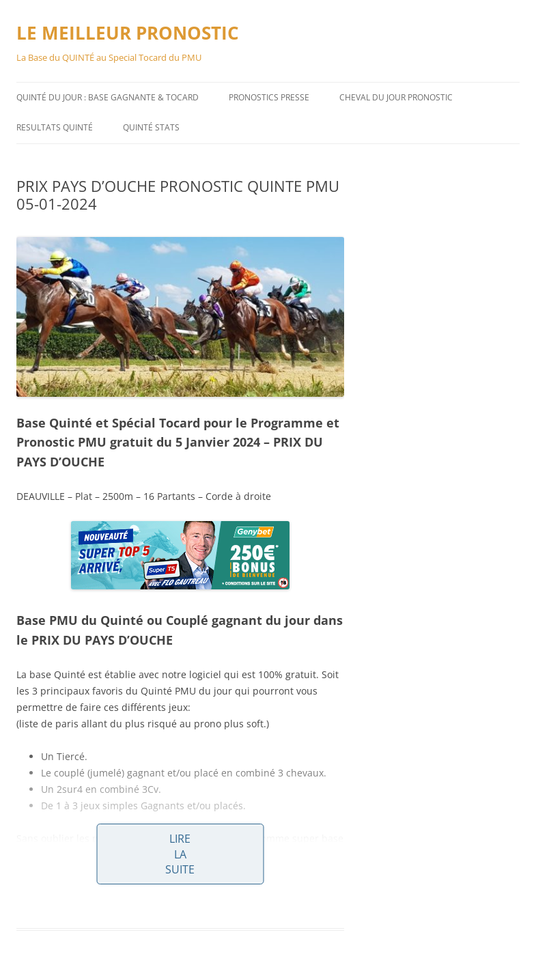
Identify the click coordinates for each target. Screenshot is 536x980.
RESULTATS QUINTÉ (55, 127)
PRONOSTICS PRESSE (269, 97)
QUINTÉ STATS (151, 127)
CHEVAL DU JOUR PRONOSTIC (396, 97)
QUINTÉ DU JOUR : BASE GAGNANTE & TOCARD (108, 97)
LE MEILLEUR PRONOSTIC (128, 33)
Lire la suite (180, 854)
